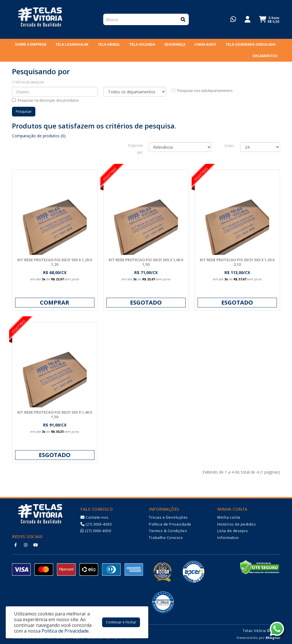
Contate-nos (95, 517)
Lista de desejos (233, 531)
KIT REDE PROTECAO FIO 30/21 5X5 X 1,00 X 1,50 (146, 262)
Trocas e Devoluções (168, 517)
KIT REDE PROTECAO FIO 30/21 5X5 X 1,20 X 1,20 (55, 262)
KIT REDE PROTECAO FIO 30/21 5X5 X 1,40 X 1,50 (55, 414)
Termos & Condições (168, 531)
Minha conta (229, 517)
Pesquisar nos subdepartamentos (202, 91)
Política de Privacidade (170, 524)
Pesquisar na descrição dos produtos (45, 100)
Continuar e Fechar (121, 622)
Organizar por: (135, 149)
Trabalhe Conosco (166, 538)
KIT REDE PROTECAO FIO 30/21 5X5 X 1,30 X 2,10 (237, 262)
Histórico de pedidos (237, 524)
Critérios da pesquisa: (28, 82)
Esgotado (146, 302)
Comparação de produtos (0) (39, 136)
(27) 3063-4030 (96, 524)
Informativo (228, 538)
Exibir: (230, 146)
